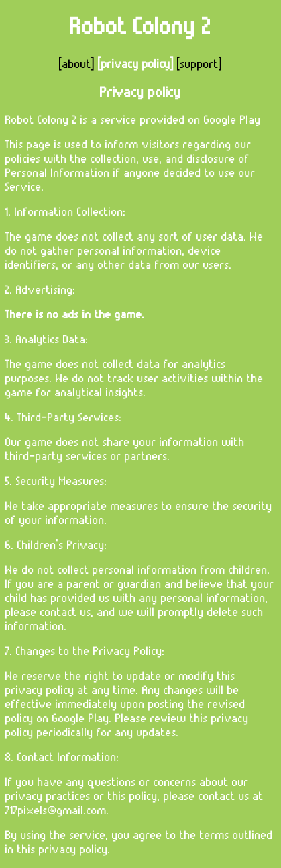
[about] (78, 65)
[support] (198, 65)
